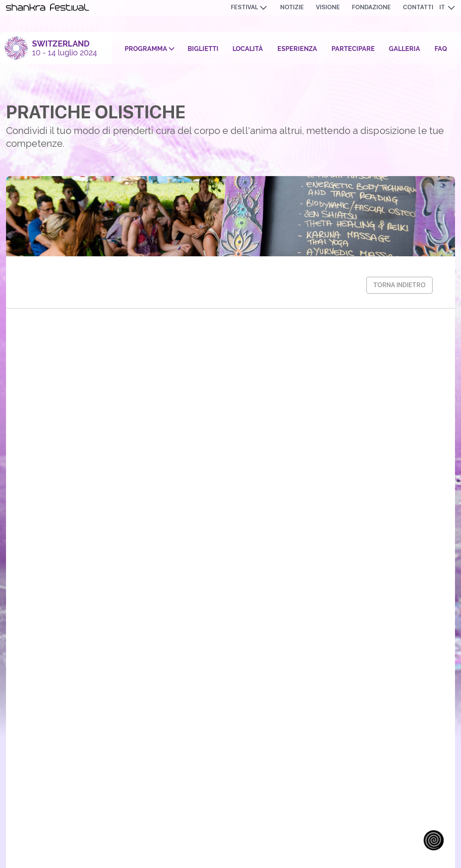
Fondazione (371, 7)
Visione (328, 7)
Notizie (292, 7)
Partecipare (353, 49)
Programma (146, 49)
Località (248, 49)
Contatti (418, 7)
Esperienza (297, 49)
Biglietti (203, 49)
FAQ (441, 49)
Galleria (404, 49)
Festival (245, 7)
